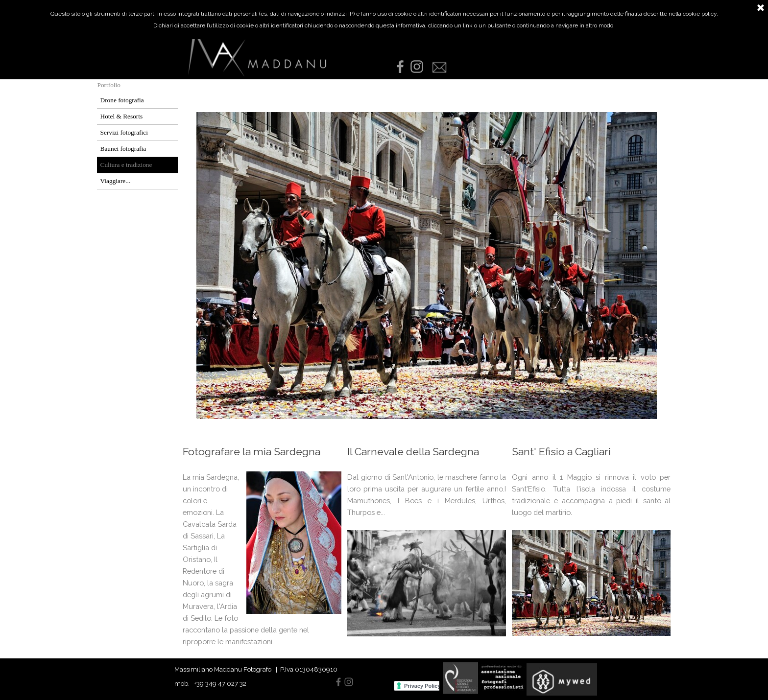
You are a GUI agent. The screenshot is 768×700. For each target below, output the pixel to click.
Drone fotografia (122, 100)
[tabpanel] (262, 552)
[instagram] (417, 67)
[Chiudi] (761, 8)
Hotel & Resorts (122, 116)
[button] (439, 63)
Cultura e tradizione (126, 165)
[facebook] (400, 67)
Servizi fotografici (124, 132)
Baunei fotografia (123, 149)
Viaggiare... (116, 181)
